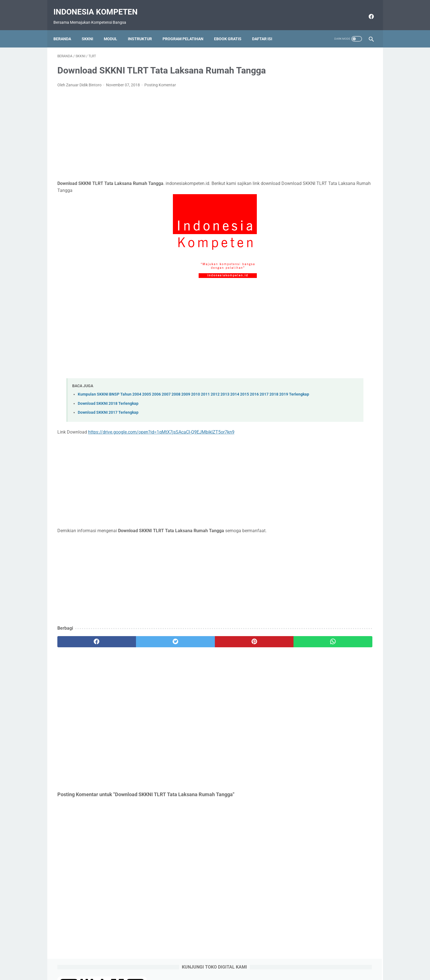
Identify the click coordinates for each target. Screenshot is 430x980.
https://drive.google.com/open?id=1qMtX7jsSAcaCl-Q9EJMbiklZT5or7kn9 (161, 433)
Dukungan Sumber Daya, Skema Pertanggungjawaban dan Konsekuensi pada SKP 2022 (333, 181)
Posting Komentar (160, 79)
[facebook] (367, 10)
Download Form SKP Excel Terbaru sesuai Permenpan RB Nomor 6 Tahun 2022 (332, 262)
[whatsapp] (242, 643)
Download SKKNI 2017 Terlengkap (108, 413)
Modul (114, 29)
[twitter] (137, 643)
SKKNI (91, 29)
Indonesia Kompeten (99, 6)
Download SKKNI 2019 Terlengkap (329, 330)
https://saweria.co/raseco (314, 457)
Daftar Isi (266, 29)
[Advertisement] (163, 129)
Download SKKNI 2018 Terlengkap (108, 404)
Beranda (66, 29)
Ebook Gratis (232, 29)
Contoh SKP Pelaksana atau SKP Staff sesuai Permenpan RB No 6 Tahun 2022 (333, 222)
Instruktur (144, 29)
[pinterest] (190, 643)
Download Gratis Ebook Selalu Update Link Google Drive (225, 960)
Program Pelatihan (187, 29)
